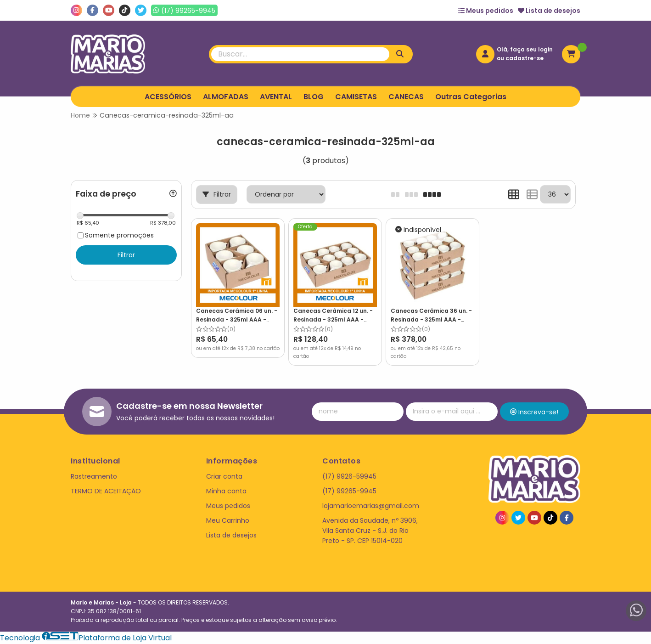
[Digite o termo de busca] (300, 54)
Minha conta (226, 491)
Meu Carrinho (228, 520)
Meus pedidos (486, 11)
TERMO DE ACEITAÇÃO (106, 491)
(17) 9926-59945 (349, 476)
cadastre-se (525, 58)
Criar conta (224, 476)
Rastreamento (94, 476)
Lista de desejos (549, 11)
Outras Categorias (471, 97)
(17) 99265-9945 (349, 491)
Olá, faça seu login (525, 49)
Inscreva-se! (534, 412)
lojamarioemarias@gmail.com (371, 506)
